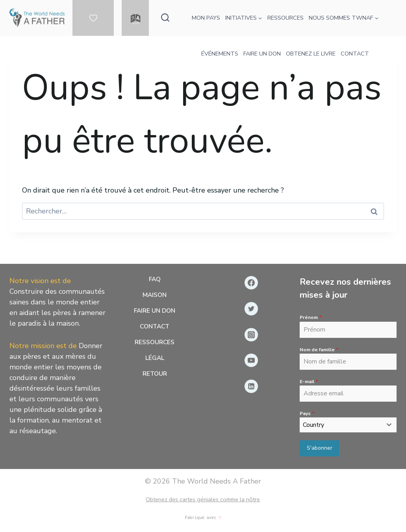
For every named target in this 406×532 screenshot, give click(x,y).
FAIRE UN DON (262, 54)
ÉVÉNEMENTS (220, 54)
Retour (155, 378)
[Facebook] (251, 283)
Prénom (311, 318)
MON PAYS (206, 18)
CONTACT (355, 54)
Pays (307, 413)
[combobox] (348, 425)
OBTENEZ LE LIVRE (311, 54)
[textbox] (341, 425)
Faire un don (155, 313)
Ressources (155, 345)
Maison (155, 296)
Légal (155, 362)
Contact (155, 329)
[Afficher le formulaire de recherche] (165, 18)
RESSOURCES (285, 18)
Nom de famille (319, 350)
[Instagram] (251, 335)
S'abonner (320, 448)
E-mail (309, 382)
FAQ (155, 280)
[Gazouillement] (251, 309)
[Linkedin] (251, 387)
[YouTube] (251, 361)
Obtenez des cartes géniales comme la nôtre (203, 499)
